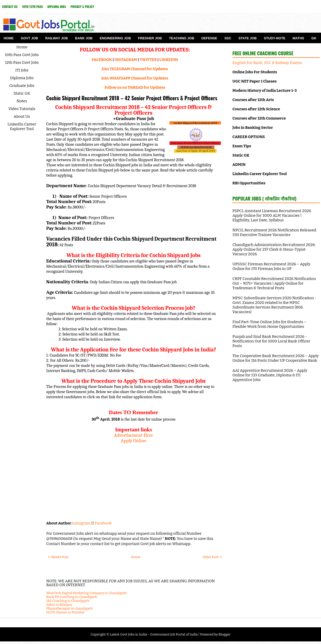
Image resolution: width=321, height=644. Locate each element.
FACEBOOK (102, 60)
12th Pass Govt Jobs (22, 62)
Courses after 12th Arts (253, 100)
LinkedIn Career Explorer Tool (22, 126)
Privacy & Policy (82, 7)
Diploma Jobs (57, 7)
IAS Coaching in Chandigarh (68, 601)
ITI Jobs (22, 70)
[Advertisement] (134, 479)
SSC (228, 38)
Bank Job (84, 38)
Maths (298, 38)
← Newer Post (58, 557)
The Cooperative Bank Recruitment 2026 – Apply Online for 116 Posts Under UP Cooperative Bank (276, 358)
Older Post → (212, 557)
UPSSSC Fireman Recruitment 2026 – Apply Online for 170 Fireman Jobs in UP (271, 266)
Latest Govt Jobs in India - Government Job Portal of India (154, 634)
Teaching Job (182, 38)
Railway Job (56, 38)
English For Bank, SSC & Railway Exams (267, 63)
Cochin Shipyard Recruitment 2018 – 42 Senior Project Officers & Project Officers (132, 98)
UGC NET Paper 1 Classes (254, 81)
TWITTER (148, 60)
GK (314, 38)
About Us (22, 116)
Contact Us (10, 7)
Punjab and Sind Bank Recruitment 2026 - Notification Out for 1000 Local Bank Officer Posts (271, 341)
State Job (247, 38)
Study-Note (275, 38)
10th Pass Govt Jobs (22, 55)
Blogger (225, 634)
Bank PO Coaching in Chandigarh (72, 597)
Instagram (81, 523)
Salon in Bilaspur (59, 605)
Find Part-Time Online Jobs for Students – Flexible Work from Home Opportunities (269, 324)
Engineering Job (115, 38)
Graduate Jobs (22, 86)
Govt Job (29, 38)
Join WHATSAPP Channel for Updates (135, 78)
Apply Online (134, 441)
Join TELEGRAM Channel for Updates (135, 69)
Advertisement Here (134, 435)
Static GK (22, 93)
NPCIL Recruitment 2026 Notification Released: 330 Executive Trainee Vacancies (275, 232)
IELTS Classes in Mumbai (65, 612)
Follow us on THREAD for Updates (135, 87)
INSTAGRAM (126, 60)
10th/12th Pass (32, 7)
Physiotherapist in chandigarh (69, 608)
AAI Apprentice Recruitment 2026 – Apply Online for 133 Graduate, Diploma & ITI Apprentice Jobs (270, 375)
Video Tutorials (22, 109)
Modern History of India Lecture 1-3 (265, 90)
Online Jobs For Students (255, 72)
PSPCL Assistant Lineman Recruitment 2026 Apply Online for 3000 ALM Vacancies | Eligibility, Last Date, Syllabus (272, 215)
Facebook (103, 523)
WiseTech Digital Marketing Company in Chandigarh (86, 593)
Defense (209, 38)
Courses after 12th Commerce (259, 118)
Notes (22, 101)
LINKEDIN (169, 60)
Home (9, 38)
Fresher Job (150, 38)
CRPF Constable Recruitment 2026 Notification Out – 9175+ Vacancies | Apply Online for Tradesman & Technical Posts (274, 283)
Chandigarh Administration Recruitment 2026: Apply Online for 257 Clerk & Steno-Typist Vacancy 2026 (274, 249)
